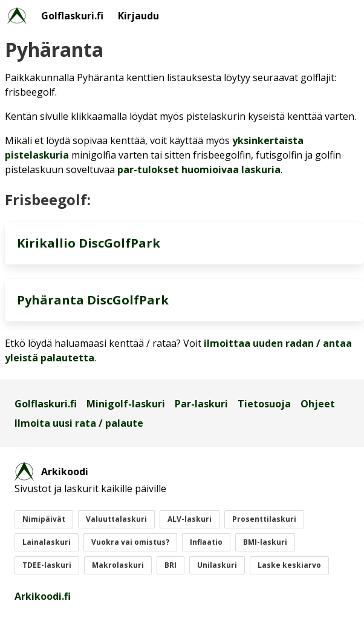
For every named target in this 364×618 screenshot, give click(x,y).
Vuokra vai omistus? (130, 542)
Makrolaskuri (118, 565)
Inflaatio (206, 542)
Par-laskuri (201, 404)
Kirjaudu (138, 16)
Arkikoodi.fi (43, 596)
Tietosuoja (264, 404)
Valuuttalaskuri (116, 519)
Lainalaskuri (47, 542)
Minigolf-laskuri (126, 404)
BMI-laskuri (265, 542)
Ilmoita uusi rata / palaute (79, 423)
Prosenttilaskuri (264, 519)
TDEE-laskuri (47, 565)
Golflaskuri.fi (72, 16)
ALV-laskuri (190, 519)
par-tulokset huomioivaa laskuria (199, 169)
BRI (171, 565)
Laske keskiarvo (289, 565)
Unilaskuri (217, 565)
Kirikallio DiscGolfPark (89, 243)
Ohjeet (318, 404)
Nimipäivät (44, 519)
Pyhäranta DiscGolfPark (93, 300)
